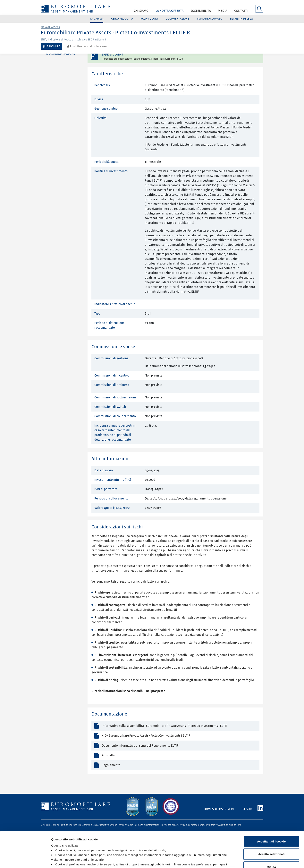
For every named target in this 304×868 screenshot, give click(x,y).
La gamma (97, 19)
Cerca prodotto (122, 19)
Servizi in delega (241, 19)
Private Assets (50, 27)
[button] (141, 12)
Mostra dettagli (206, 860)
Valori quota (149, 19)
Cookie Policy (117, 843)
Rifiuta (271, 837)
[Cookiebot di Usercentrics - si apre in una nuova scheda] (25, 860)
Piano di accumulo (210, 19)
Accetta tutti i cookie (271, 811)
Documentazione (177, 19)
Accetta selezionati (271, 824)
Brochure (54, 46)
